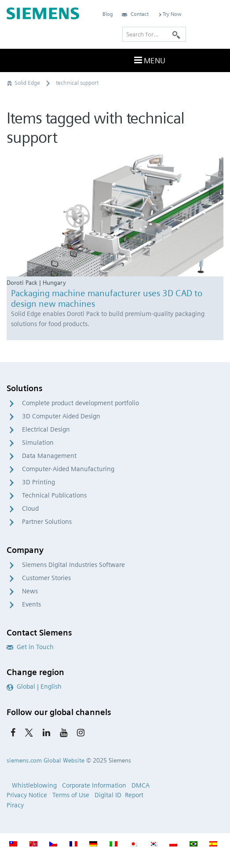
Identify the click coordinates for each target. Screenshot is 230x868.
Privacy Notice (27, 795)
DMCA (141, 785)
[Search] (176, 34)
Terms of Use (71, 795)
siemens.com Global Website (46, 760)
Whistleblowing (34, 785)
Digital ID (108, 795)
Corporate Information (94, 785)
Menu (149, 60)
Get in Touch (30, 647)
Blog (108, 14)
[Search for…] (154, 34)
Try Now (169, 14)
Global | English (34, 686)
